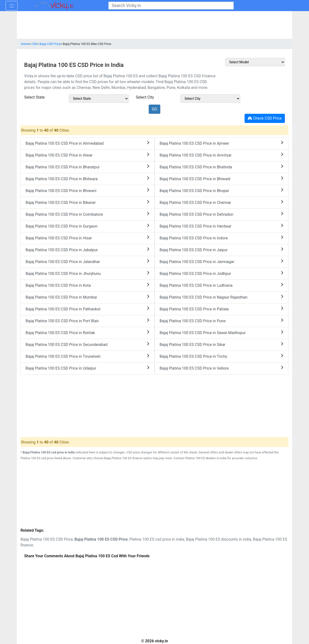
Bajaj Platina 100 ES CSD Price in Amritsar (221, 155)
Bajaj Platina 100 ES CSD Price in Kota (88, 285)
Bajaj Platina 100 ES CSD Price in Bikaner (88, 202)
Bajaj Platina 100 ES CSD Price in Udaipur (88, 368)
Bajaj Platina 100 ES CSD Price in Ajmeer (221, 143)
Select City (145, 97)
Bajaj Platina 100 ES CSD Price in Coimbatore (88, 214)
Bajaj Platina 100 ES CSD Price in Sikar (221, 344)
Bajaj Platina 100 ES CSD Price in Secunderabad (88, 344)
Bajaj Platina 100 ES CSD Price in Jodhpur (221, 273)
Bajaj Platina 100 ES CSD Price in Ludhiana (221, 285)
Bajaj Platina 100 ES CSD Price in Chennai (221, 202)
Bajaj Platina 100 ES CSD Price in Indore (221, 238)
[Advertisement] (154, 495)
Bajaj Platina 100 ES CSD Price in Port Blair (88, 321)
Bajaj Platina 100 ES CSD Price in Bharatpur (88, 167)
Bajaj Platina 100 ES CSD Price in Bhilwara (88, 179)
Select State (34, 97)
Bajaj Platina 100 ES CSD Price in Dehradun (221, 214)
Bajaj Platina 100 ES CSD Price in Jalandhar (88, 261)
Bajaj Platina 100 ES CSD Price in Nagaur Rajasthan (221, 297)
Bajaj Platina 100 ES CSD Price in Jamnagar (221, 261)
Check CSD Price (265, 118)
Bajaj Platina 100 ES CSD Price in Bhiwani (88, 190)
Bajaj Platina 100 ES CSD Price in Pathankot (88, 309)
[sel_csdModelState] (99, 99)
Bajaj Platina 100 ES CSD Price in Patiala (221, 309)
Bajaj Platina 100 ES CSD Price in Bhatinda (221, 167)
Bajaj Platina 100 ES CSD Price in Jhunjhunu (88, 273)
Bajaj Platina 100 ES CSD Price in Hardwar (221, 226)
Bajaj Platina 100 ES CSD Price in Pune (221, 321)
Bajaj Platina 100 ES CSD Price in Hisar (88, 238)
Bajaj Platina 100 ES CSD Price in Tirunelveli (88, 356)
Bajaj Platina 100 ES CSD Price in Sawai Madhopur (221, 333)
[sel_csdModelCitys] (211, 99)
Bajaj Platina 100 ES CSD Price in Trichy (221, 356)
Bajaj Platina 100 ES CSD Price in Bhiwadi (221, 179)
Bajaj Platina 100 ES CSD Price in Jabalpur (88, 250)
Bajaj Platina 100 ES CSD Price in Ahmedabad (88, 143)
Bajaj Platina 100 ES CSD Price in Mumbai (88, 297)
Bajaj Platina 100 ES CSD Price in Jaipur (221, 250)
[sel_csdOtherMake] (255, 62)
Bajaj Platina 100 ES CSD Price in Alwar (88, 155)
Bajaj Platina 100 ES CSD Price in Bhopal (221, 190)
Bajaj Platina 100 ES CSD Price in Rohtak (88, 333)
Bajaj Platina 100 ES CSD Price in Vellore (221, 368)
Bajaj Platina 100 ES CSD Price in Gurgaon (88, 226)
